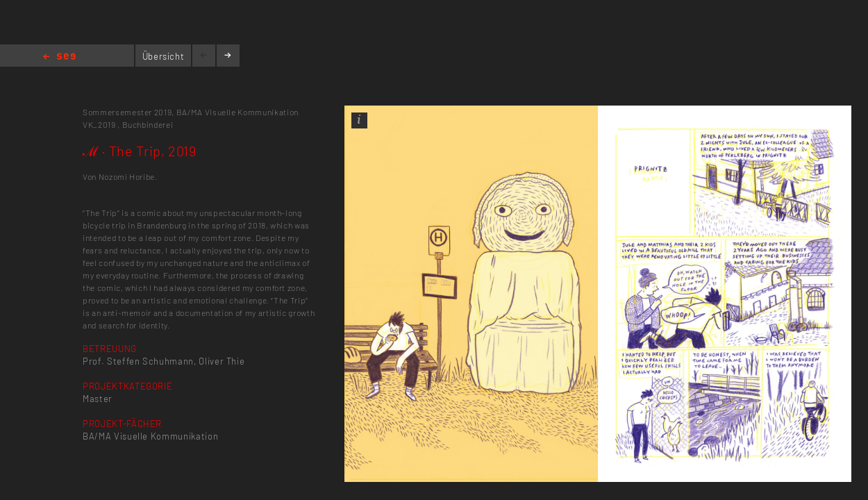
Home (59, 57)
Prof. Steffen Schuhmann (138, 361)
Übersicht (164, 56)
